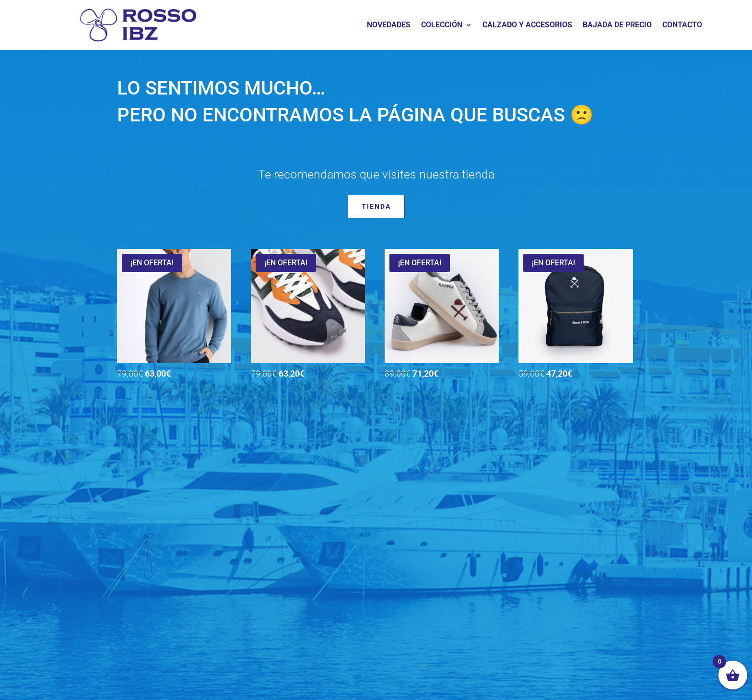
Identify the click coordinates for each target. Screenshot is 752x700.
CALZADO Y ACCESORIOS (527, 25)
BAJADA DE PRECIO (617, 25)
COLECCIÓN (442, 25)
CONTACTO (682, 25)
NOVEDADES (389, 25)
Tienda (376, 206)
